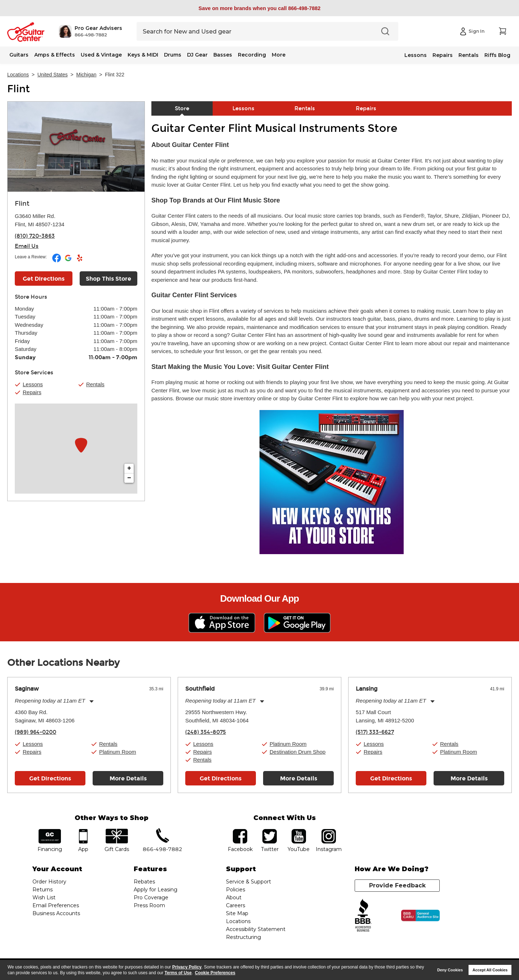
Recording (252, 55)
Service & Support (249, 882)
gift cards (117, 831)
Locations (18, 75)
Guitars (19, 55)
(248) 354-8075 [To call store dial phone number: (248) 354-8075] (206, 732)
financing (50, 831)
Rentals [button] (95, 384)
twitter (270, 831)
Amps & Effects (55, 55)
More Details (128, 778)
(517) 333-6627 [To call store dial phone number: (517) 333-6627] (375, 732)
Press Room (149, 905)
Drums (173, 55)
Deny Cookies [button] (450, 970)
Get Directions (50, 778)
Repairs (443, 55)
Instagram (329, 831)
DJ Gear (197, 55)
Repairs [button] (32, 392)
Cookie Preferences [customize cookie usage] (215, 973)
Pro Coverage (151, 897)
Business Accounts (56, 913)
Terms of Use (178, 973)
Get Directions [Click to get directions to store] (44, 279)
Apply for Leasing (156, 890)
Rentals (469, 55)
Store (182, 108)
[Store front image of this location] (76, 147)
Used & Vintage (101, 55)
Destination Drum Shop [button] (298, 752)
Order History (49, 882)
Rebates (144, 882)
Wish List (44, 897)
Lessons (416, 55)
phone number (163, 831)
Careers (236, 905)
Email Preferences (56, 905)
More (279, 55)
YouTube (299, 831)
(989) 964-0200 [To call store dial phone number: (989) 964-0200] (36, 732)
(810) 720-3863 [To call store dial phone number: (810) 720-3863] (35, 236)
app (83, 831)
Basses (223, 55)
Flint (19, 89)
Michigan (86, 75)
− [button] (129, 478)
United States (53, 75)
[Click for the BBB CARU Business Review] (420, 916)
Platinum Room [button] (118, 752)
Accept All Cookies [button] (490, 970)
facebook (240, 831)
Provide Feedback (397, 885)
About (234, 897)
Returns (43, 890)
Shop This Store (108, 279)
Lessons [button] (33, 384)
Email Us (27, 246)
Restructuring (243, 937)
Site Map (237, 913)
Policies (236, 890)
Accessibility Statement (256, 929)
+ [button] (129, 468)
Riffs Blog (497, 55)
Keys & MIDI (143, 55)
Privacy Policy (187, 967)
